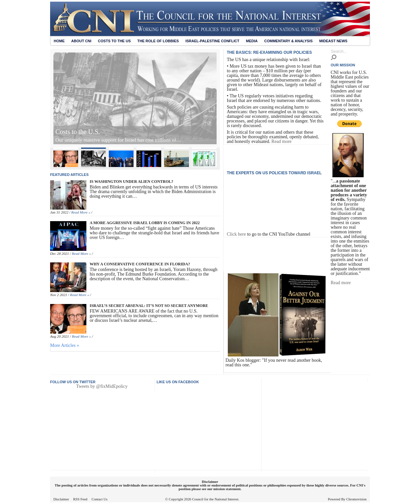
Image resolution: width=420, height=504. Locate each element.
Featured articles (69, 175)
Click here (236, 234)
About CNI (81, 41)
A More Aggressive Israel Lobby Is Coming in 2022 (145, 223)
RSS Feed (80, 499)
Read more (281, 141)
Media (252, 41)
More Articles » (65, 345)
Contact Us (100, 499)
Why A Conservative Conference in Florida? (140, 264)
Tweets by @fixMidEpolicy (102, 386)
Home (59, 41)
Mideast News (333, 41)
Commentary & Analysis (288, 41)
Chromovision (356, 499)
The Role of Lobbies (158, 41)
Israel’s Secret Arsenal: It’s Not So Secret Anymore (123, 132)
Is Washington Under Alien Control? (132, 182)
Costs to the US (114, 41)
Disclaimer (61, 499)
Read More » (81, 212)
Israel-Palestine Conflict (212, 41)
